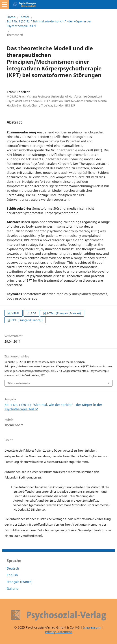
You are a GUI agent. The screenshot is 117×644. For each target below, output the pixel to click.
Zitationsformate (19, 383)
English (12, 575)
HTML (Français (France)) (64, 313)
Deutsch (13, 568)
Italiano (12, 589)
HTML (15, 313)
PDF (33, 313)
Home (11, 17)
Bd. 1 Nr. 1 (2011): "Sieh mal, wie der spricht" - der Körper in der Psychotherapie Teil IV (49, 24)
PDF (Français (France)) (27, 320)
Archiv (25, 17)
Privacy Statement (58, 632)
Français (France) (20, 582)
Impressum (92, 627)
